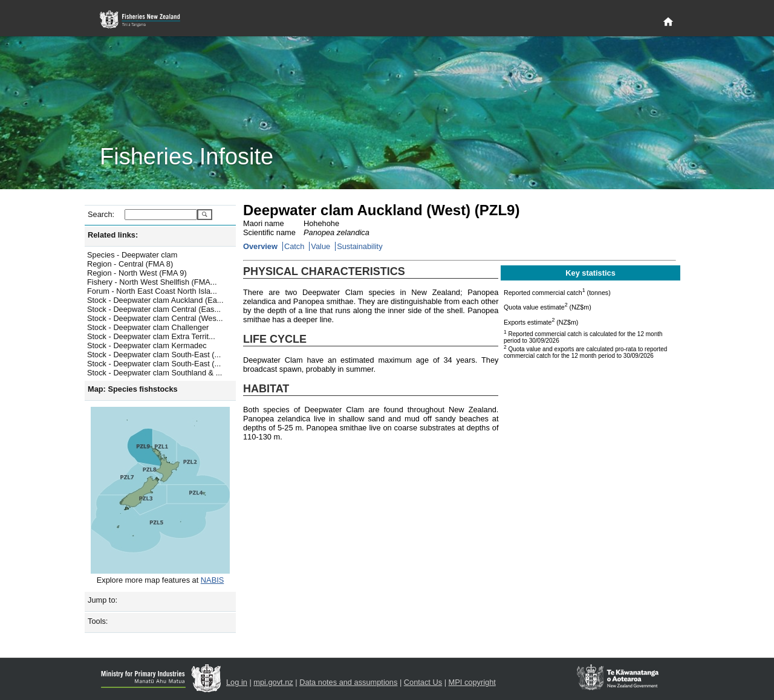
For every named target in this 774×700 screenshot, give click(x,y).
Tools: (98, 621)
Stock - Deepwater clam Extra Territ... (151, 336)
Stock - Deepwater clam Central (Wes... (155, 318)
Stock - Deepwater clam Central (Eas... (154, 309)
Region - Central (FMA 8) (130, 264)
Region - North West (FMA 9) (137, 273)
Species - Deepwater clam (132, 255)
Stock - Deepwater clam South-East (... (154, 355)
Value (320, 246)
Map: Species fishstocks (133, 389)
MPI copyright (472, 682)
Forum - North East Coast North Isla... (152, 291)
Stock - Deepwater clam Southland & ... (154, 373)
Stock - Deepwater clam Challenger (148, 327)
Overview (260, 246)
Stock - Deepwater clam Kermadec (147, 345)
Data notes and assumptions (348, 682)
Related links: (113, 235)
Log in (237, 682)
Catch (294, 246)
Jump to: (102, 600)
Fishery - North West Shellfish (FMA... (152, 282)
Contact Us (423, 682)
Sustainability (359, 246)
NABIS (212, 580)
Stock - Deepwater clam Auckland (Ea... (155, 300)
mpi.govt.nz (273, 682)
